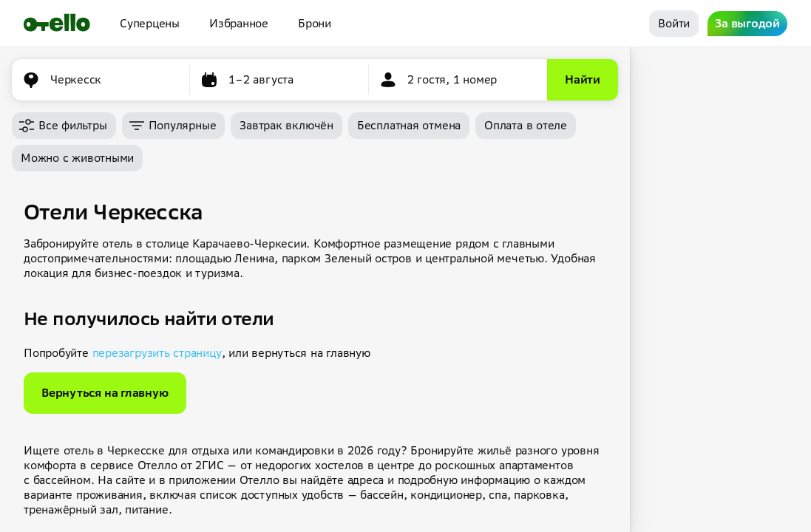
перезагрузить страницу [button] (157, 353)
